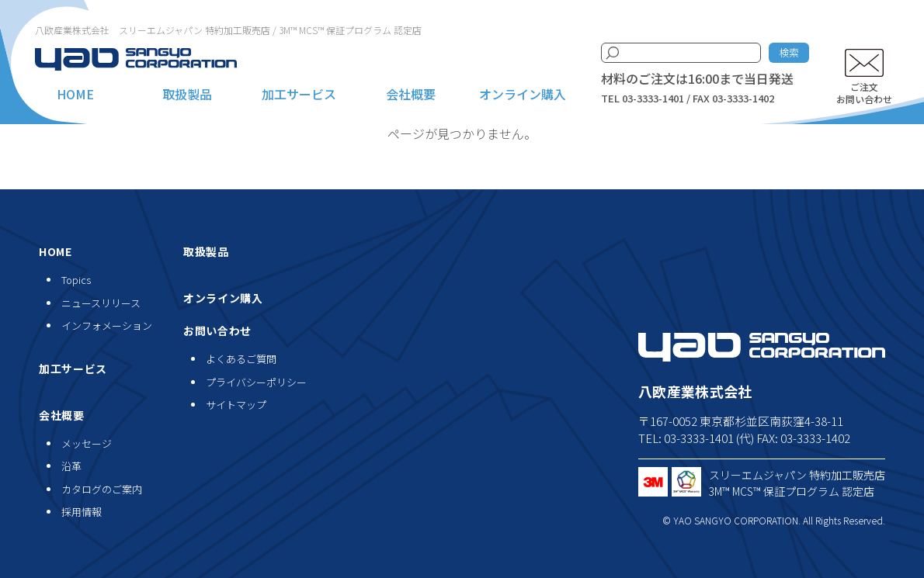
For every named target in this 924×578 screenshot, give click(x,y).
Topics (76, 280)
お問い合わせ (217, 331)
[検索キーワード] (681, 53)
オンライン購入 (523, 94)
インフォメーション (107, 325)
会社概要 (411, 94)
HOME (75, 94)
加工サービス (299, 94)
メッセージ (87, 443)
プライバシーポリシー (256, 382)
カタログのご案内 (102, 489)
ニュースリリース (101, 303)
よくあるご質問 (241, 359)
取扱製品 (187, 94)
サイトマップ (236, 405)
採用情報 (82, 512)
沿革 (71, 466)
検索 (789, 52)
